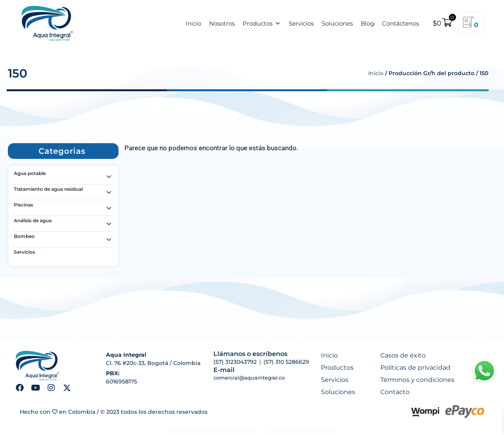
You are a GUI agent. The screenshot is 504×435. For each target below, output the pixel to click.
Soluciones (337, 23)
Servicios (301, 23)
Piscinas (63, 206)
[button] (62, 151)
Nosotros (222, 23)
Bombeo (63, 238)
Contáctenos (400, 23)
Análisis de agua (63, 222)
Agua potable (63, 175)
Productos (262, 24)
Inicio (193, 23)
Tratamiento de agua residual (63, 190)
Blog (367, 23)
